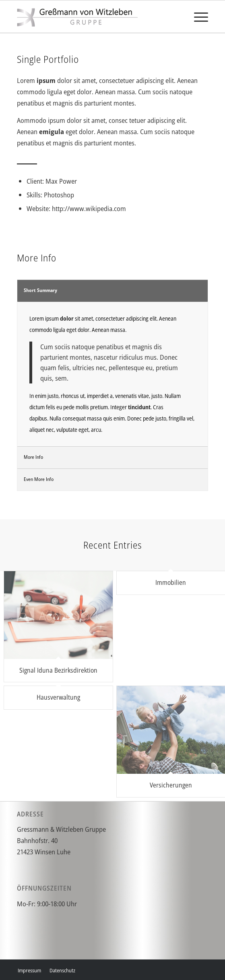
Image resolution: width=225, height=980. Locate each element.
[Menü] (197, 17)
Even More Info (39, 479)
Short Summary (40, 290)
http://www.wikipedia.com (89, 208)
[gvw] (93, 17)
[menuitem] (197, 17)
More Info (33, 457)
